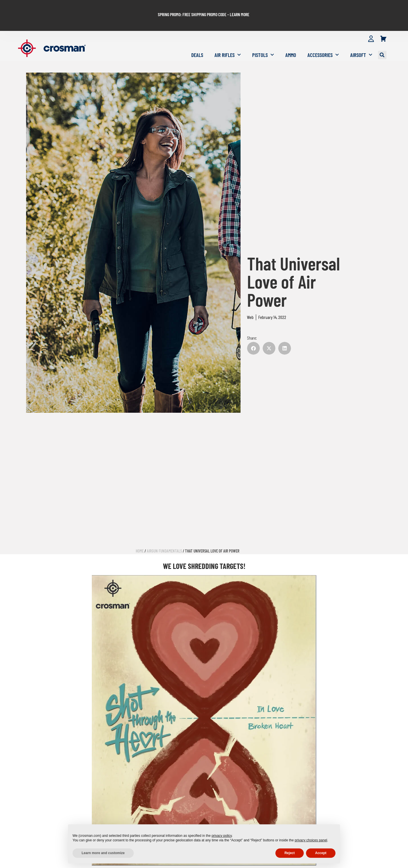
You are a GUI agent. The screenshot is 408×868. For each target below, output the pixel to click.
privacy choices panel (311, 840)
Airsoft (361, 39)
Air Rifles (228, 39)
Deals (197, 39)
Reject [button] (290, 853)
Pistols (263, 39)
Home (140, 535)
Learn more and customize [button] (103, 853)
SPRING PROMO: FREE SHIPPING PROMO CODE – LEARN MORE (204, 6)
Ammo (291, 39)
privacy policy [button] (222, 836)
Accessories (323, 39)
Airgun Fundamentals (164, 535)
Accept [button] (321, 853)
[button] (382, 39)
